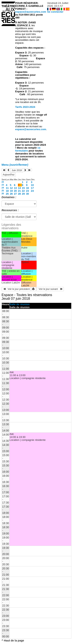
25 (3, 191)
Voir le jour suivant (50, 289)
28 (19, 194)
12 (11, 188)
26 (3, 193)
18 (7, 191)
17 (32, 188)
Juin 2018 (17, 170)
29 (23, 194)
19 (11, 191)
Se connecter (55, 12)
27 (15, 194)
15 (23, 188)
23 (3, 185)
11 (7, 188)
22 (3, 182)
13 (15, 188)
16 (28, 188)
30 (28, 194)
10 (32, 185)
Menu (15, 165)
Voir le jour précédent (16, 289)
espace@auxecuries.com (31, 12)
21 (19, 191)
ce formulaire (28, 149)
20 (15, 191)
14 (19, 188)
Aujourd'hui (9, 175)
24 (3, 188)
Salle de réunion (20, 304)
